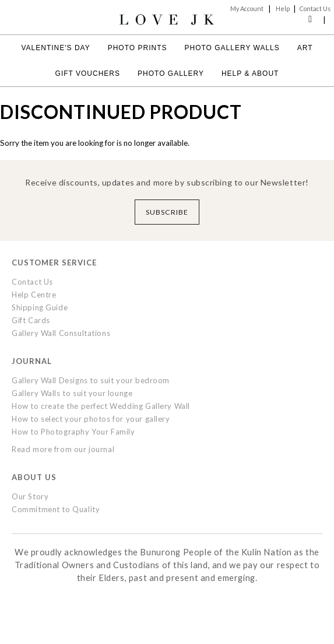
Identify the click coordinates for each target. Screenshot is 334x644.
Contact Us (315, 8)
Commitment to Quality (56, 509)
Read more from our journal (63, 449)
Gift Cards (31, 320)
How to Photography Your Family (73, 432)
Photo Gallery (171, 73)
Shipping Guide (40, 307)
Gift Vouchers (88, 73)
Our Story (30, 496)
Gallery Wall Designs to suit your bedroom (91, 380)
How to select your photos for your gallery (91, 419)
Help (283, 8)
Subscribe (167, 212)
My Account (247, 8)
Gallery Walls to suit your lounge (72, 393)
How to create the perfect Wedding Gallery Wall (101, 406)
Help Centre (34, 295)
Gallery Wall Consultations (61, 333)
